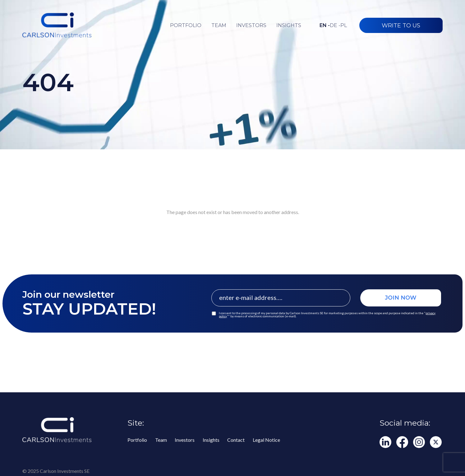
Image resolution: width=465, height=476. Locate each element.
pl (344, 26)
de (335, 26)
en (325, 26)
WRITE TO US (401, 26)
